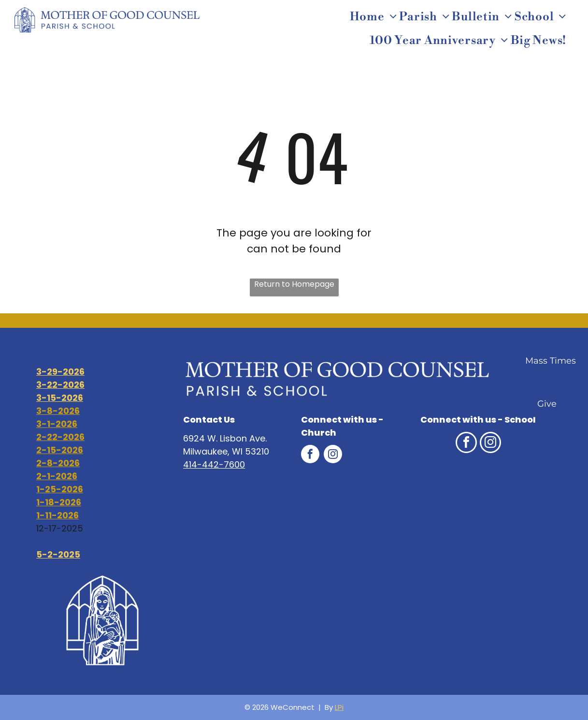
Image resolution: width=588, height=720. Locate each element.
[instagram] (333, 455)
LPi (339, 707)
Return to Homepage (294, 284)
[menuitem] (375, 17)
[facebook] (310, 455)
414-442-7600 (214, 464)
